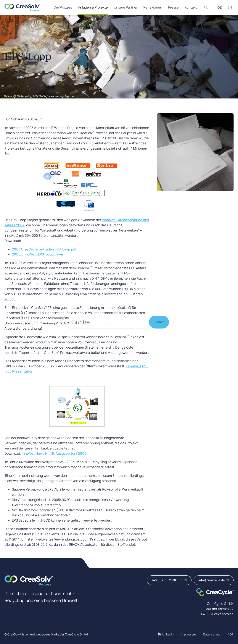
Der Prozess (63, 7)
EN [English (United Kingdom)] (230, 7)
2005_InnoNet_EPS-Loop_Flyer (38, 254)
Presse (173, 7)
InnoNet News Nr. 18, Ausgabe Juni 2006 (54, 453)
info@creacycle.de (214, 580)
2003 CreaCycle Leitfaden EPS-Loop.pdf (44, 249)
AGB (231, 634)
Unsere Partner (126, 7)
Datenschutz (212, 634)
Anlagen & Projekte (93, 7)
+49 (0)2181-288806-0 (169, 580)
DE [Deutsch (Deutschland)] (220, 7)
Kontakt (191, 7)
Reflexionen (153, 7)
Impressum (188, 634)
